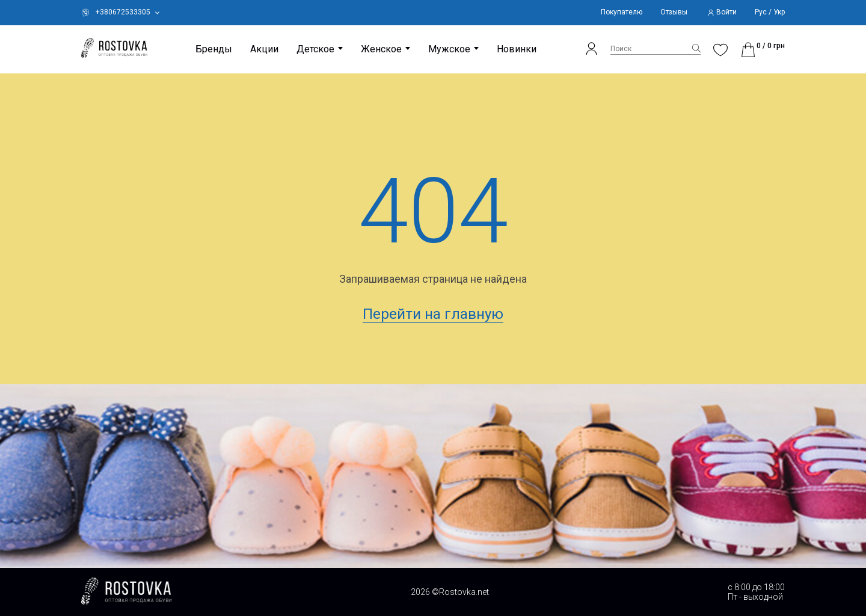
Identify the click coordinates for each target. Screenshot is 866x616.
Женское (381, 49)
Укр (779, 12)
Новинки (517, 49)
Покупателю (622, 12)
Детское (315, 49)
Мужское (449, 49)
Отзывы (674, 12)
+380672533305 (123, 12)
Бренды (214, 49)
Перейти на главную (433, 314)
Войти (726, 12)
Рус (761, 12)
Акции (264, 49)
